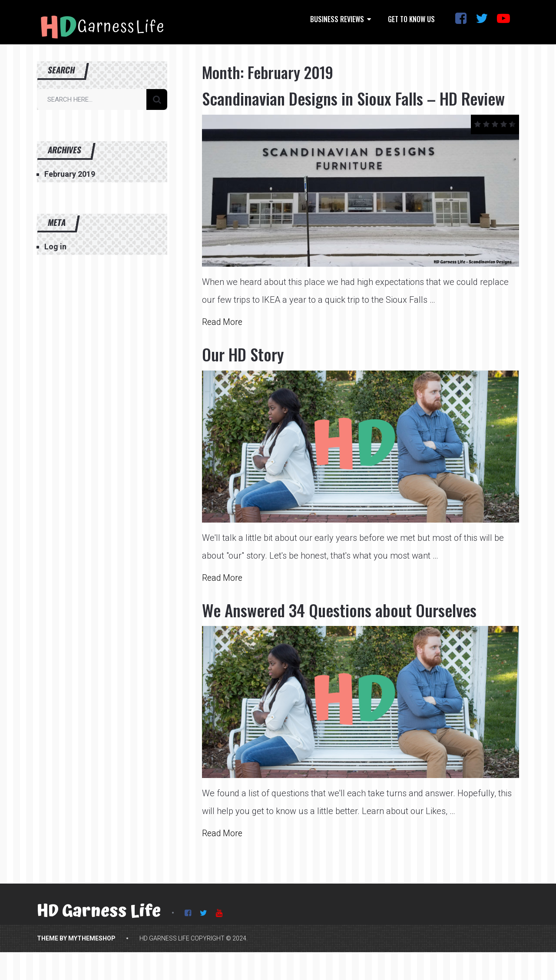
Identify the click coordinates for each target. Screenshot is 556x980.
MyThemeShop (92, 961)
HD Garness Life (99, 934)
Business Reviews (337, 19)
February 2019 (70, 174)
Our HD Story (246, 376)
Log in (55, 247)
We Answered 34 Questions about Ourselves (349, 632)
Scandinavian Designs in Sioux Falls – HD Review (339, 109)
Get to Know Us (411, 19)
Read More (223, 344)
